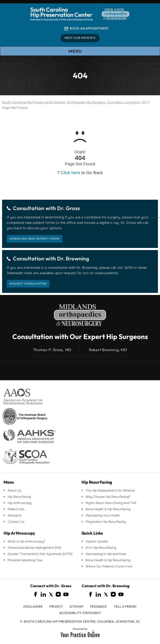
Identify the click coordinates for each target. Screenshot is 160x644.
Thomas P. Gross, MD (52, 350)
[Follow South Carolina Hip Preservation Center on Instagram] (58, 594)
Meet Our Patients (80, 38)
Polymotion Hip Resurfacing (106, 522)
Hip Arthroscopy (20, 503)
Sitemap (76, 606)
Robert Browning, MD (108, 350)
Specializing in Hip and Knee (106, 554)
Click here (71, 173)
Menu (80, 51)
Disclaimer (33, 606)
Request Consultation (28, 284)
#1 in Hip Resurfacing (101, 548)
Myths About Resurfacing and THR (111, 503)
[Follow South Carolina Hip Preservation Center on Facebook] (36, 594)
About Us (15, 490)
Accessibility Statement (80, 613)
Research (15, 515)
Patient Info (16, 509)
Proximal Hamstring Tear (25, 560)
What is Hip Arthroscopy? (26, 541)
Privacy (56, 606)
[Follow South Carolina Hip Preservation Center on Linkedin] (43, 594)
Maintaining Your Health (103, 515)
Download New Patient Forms (34, 239)
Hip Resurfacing (19, 497)
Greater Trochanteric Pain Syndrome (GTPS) (40, 554)
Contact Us (16, 522)
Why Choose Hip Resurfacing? (108, 497)
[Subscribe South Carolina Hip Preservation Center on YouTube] (66, 594)
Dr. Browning (73, 259)
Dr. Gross (69, 208)
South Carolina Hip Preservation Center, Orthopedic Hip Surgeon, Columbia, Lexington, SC (74, 102)
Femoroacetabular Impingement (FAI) (34, 548)
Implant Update (97, 541)
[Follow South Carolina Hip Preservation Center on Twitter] (51, 594)
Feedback (99, 606)
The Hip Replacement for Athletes (110, 490)
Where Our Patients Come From (109, 566)
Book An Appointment (89, 28)
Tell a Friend (125, 606)
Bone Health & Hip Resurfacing (108, 509)
